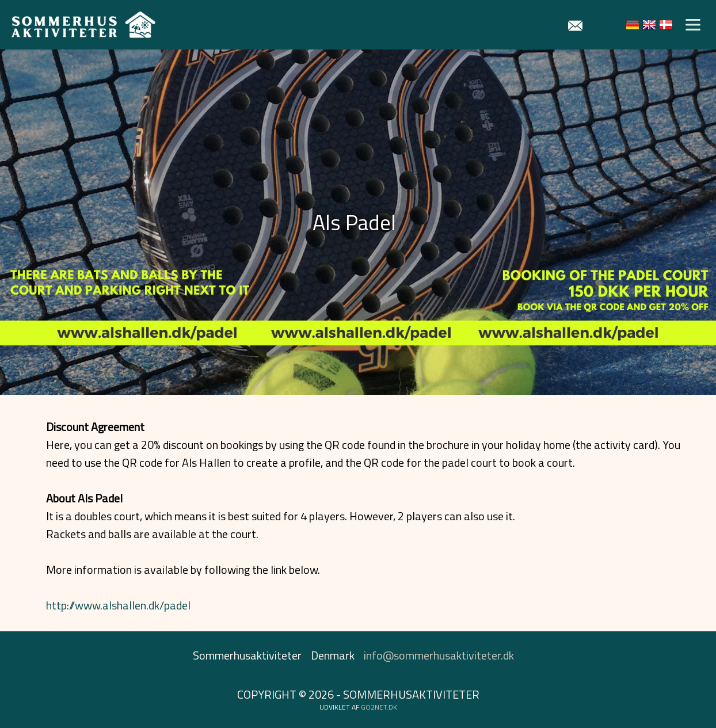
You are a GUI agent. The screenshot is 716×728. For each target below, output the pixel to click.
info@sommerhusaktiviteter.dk (439, 655)
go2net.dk (379, 707)
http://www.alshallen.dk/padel (118, 605)
